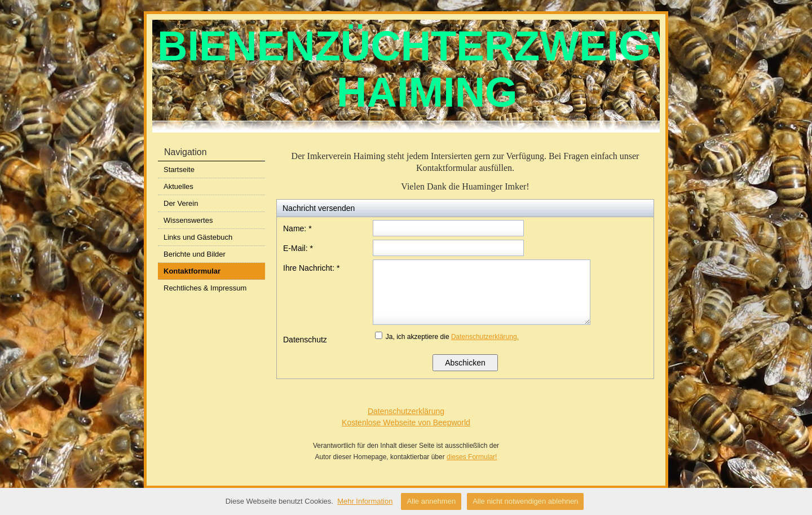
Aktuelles (178, 186)
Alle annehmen (431, 501)
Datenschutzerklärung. (485, 337)
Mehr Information (365, 501)
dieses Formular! (472, 457)
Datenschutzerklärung (406, 411)
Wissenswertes (188, 220)
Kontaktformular (192, 271)
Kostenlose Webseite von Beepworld (406, 422)
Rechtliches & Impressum (205, 288)
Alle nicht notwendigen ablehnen (525, 501)
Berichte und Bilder (195, 254)
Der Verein (181, 203)
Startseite (179, 170)
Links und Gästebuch (198, 237)
